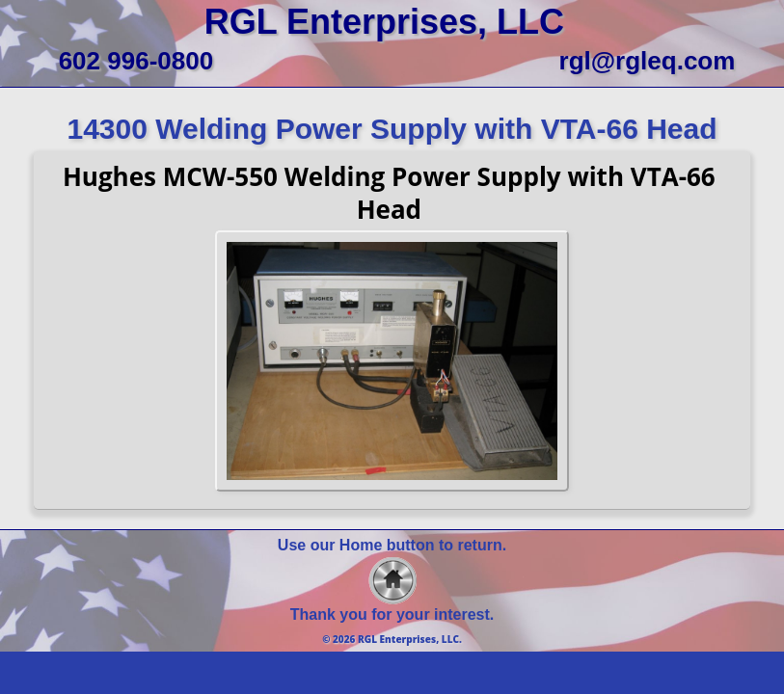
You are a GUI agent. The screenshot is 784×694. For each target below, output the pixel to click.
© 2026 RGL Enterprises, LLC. (392, 639)
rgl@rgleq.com (648, 61)
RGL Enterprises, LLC (384, 22)
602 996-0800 (136, 61)
